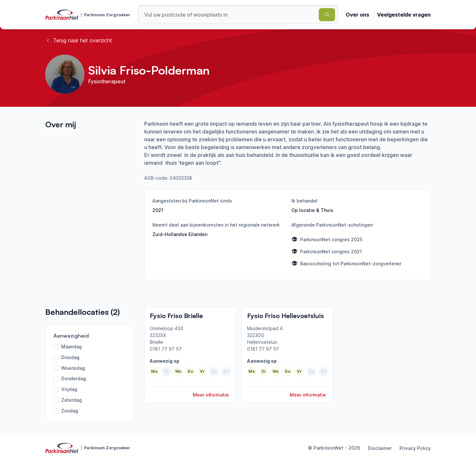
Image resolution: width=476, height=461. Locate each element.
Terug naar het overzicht (79, 40)
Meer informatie (211, 395)
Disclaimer (380, 448)
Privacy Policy (415, 448)
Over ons (357, 15)
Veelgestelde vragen (404, 15)
